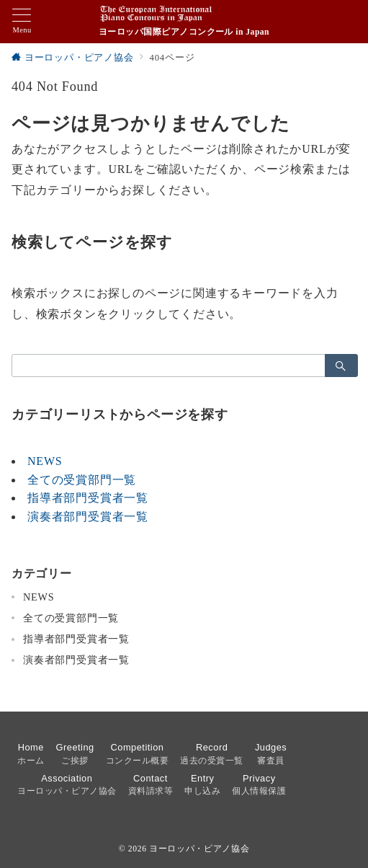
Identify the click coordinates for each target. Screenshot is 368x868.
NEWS (45, 461)
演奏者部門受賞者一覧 (88, 517)
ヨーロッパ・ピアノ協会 (199, 849)
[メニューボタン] (22, 22)
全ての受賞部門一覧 (82, 480)
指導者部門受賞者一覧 (88, 498)
